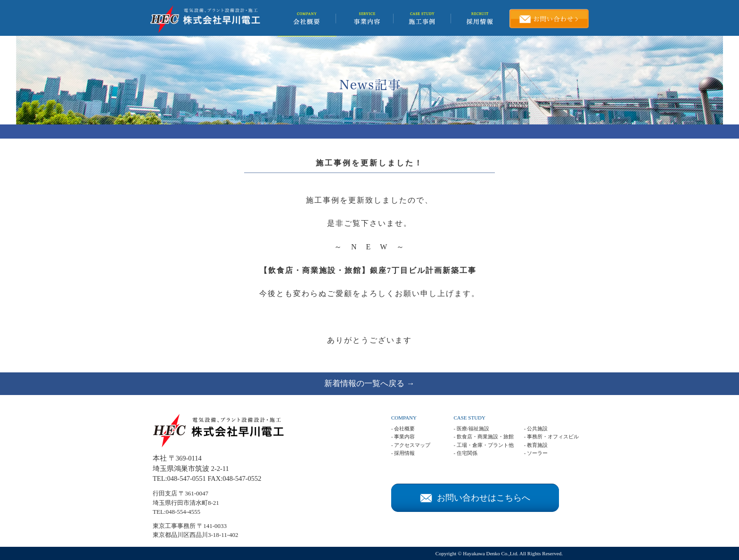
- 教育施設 (536, 445)
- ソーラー (536, 453)
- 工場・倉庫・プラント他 (483, 445)
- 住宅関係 (465, 453)
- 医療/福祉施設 (471, 428)
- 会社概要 (403, 428)
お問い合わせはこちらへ (475, 498)
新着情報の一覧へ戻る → (369, 383)
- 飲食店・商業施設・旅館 (483, 436)
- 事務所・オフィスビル (551, 436)
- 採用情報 (403, 453)
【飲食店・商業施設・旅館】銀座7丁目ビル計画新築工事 (368, 270)
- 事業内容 (403, 436)
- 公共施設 (536, 428)
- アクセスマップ (411, 445)
